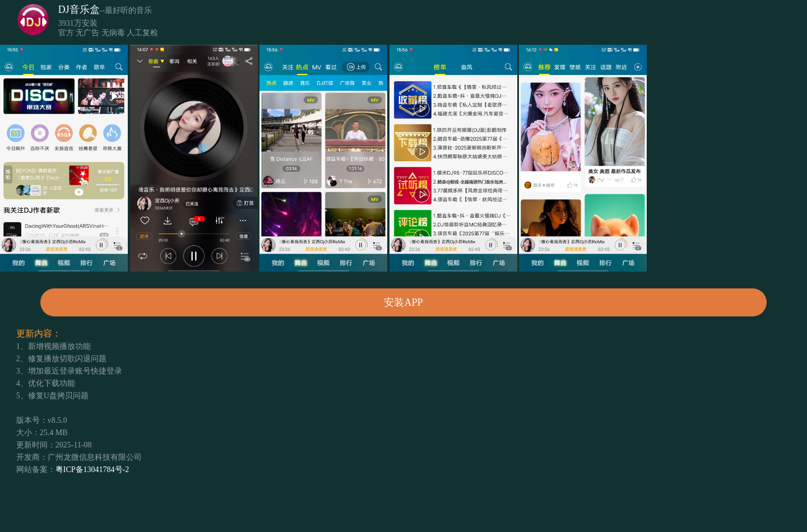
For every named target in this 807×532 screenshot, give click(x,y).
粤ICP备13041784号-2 (92, 470)
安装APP (403, 302)
